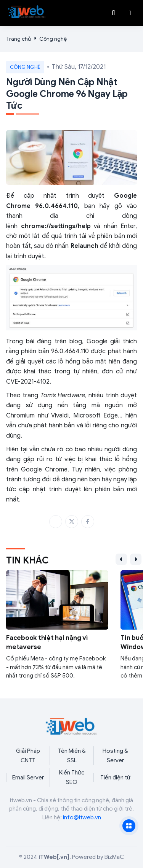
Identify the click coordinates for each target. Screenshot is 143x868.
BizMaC (114, 857)
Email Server (28, 778)
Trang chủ (18, 39)
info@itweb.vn (82, 817)
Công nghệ (53, 39)
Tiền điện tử (115, 778)
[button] (130, 13)
